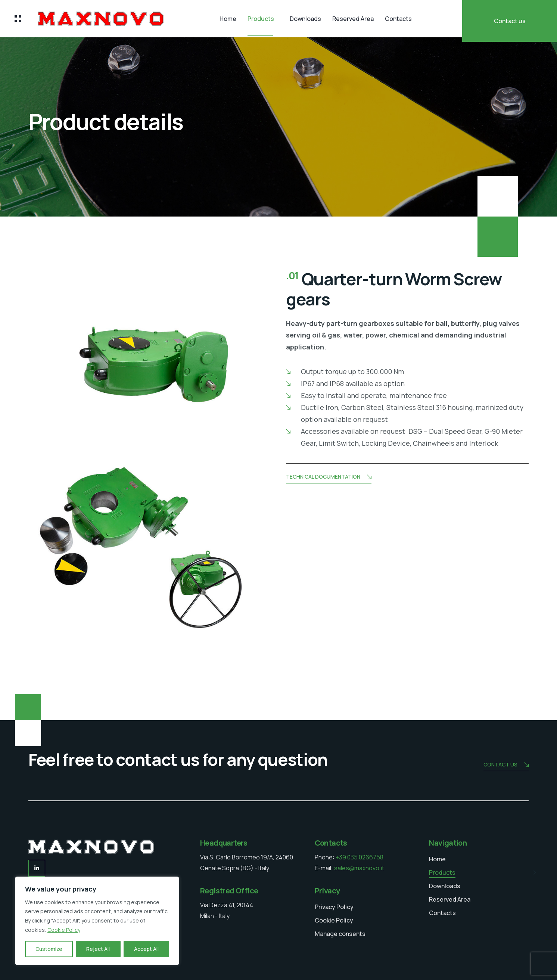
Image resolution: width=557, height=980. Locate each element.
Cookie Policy (64, 930)
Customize (49, 949)
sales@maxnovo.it (359, 868)
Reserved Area (353, 19)
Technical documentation (329, 477)
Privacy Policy (334, 907)
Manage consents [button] (340, 934)
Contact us (510, 21)
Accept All (146, 949)
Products (261, 19)
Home (228, 19)
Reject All (98, 949)
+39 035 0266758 (360, 857)
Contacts (398, 19)
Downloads (305, 19)
